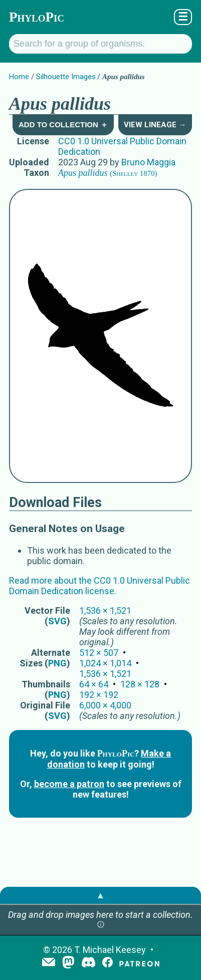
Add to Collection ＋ (63, 125)
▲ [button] (101, 895)
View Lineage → (155, 125)
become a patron (69, 784)
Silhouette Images (66, 77)
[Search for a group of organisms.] (100, 44)
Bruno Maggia (148, 162)
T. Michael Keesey (110, 950)
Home (19, 77)
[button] (101, 925)
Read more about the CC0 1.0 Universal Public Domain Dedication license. (99, 586)
